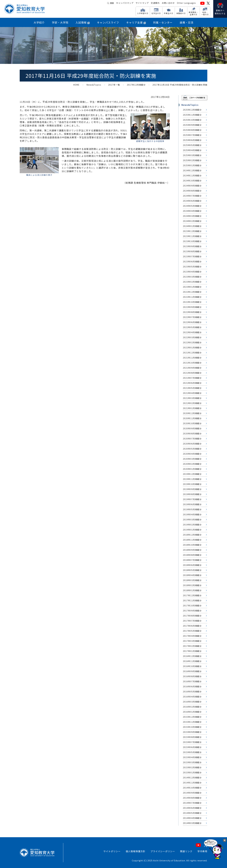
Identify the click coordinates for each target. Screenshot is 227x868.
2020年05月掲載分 (192, 449)
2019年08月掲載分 (192, 494)
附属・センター (163, 22)
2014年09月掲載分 (192, 793)
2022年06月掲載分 (192, 322)
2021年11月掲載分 (192, 358)
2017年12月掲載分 (136, 85)
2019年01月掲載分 (192, 530)
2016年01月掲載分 (192, 712)
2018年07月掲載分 (192, 560)
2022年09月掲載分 (192, 307)
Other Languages (186, 3)
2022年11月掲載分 (192, 297)
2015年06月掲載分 (192, 747)
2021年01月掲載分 (192, 408)
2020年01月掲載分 (192, 469)
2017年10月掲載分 (192, 606)
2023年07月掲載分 (192, 256)
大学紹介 (39, 22)
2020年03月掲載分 (192, 459)
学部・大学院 (60, 22)
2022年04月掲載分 (192, 332)
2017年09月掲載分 (192, 611)
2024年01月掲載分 (192, 226)
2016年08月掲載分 (192, 676)
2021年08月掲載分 (192, 373)
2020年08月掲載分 (192, 433)
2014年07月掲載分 (192, 803)
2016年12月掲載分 (192, 656)
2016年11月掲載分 (192, 661)
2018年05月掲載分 (192, 570)
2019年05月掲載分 (192, 509)
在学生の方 (156, 13)
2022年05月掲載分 (192, 327)
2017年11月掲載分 (192, 600)
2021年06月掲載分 (192, 383)
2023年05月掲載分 (192, 267)
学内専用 (202, 851)
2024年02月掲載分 (192, 221)
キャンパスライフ (108, 22)
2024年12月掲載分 (192, 170)
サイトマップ (142, 3)
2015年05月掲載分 (192, 752)
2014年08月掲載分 (192, 798)
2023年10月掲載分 (192, 241)
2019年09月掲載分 (192, 489)
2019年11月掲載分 (192, 479)
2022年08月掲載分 (192, 312)
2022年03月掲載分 (192, 337)
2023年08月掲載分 (192, 251)
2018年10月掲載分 (192, 545)
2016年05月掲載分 (192, 692)
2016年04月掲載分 (192, 697)
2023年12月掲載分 (192, 231)
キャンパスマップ (125, 3)
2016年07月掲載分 (192, 681)
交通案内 (155, 3)
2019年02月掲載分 (192, 525)
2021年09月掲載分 (192, 368)
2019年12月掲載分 (192, 474)
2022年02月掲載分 (192, 342)
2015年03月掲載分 (192, 762)
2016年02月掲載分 (192, 707)
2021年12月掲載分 (192, 353)
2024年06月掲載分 (192, 201)
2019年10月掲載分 (192, 484)
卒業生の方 (169, 13)
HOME (76, 85)
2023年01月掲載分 (192, 287)
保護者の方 (181, 13)
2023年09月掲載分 (192, 246)
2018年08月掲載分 (192, 555)
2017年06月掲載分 (192, 626)
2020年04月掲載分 (192, 454)
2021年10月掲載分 (192, 363)
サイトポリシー (112, 851)
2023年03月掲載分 (192, 277)
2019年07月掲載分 (192, 499)
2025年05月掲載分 (192, 145)
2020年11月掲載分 (192, 418)
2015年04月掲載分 (192, 757)
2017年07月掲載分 (192, 621)
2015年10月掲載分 (192, 727)
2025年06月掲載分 (192, 140)
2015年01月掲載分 (192, 772)
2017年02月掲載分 (192, 646)
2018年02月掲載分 (192, 585)
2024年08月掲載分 (192, 191)
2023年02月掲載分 (192, 282)
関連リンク (186, 851)
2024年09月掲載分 (192, 186)
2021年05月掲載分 (192, 388)
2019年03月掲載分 (192, 519)
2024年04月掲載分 (192, 211)
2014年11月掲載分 (192, 783)
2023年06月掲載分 (192, 261)
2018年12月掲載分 (192, 535)
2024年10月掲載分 (192, 181)
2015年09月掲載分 (192, 732)
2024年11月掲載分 (192, 175)
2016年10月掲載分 (192, 666)
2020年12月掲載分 (192, 413)
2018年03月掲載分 (192, 580)
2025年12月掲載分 (192, 110)
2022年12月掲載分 (192, 292)
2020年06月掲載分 (192, 444)
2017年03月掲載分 (192, 641)
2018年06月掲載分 (192, 565)
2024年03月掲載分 (192, 216)
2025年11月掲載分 (192, 115)
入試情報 (83, 22)
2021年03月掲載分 (192, 398)
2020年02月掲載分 (192, 464)
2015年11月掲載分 (192, 722)
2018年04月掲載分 (192, 575)
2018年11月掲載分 (192, 540)
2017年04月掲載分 (192, 636)
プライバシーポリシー (163, 851)
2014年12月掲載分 (192, 778)
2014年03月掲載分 (192, 823)
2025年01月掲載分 (192, 165)
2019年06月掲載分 (192, 504)
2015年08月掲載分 (192, 737)
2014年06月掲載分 (192, 808)
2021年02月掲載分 (192, 403)
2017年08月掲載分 (192, 616)
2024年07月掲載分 (192, 196)
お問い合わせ (168, 3)
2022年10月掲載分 (192, 302)
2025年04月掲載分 (192, 150)
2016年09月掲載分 (192, 671)
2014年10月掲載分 (192, 788)
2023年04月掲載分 (192, 272)
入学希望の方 (143, 13)
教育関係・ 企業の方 (193, 13)
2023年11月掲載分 (192, 236)
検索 (112, 3)
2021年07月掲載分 (192, 378)
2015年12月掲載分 (192, 717)
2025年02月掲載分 (192, 160)
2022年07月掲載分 (192, 317)
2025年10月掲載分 (192, 120)
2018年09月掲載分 (192, 550)
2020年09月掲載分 (192, 428)
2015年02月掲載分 (192, 767)
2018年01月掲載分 (192, 590)
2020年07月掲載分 (192, 439)
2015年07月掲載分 (192, 742)
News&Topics (94, 85)
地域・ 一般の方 (205, 13)
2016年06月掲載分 (192, 686)
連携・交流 (187, 22)
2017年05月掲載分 (192, 631)
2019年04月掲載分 (192, 514)
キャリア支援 (136, 22)
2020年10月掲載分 (192, 423)
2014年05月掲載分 (192, 813)
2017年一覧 (114, 85)
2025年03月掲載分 (192, 155)
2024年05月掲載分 (192, 206)
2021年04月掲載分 (192, 393)
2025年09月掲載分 (192, 125)
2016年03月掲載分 (192, 702)
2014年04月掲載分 (192, 818)
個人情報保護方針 (136, 851)
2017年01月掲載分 (192, 651)
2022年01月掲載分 (192, 347)
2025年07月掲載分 (192, 135)
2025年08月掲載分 (192, 130)
